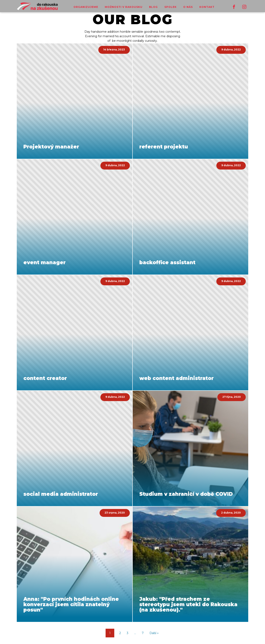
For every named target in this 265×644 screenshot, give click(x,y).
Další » (154, 633)
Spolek (170, 7)
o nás (188, 7)
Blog (153, 7)
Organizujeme (86, 7)
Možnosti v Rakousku (124, 7)
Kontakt (207, 7)
